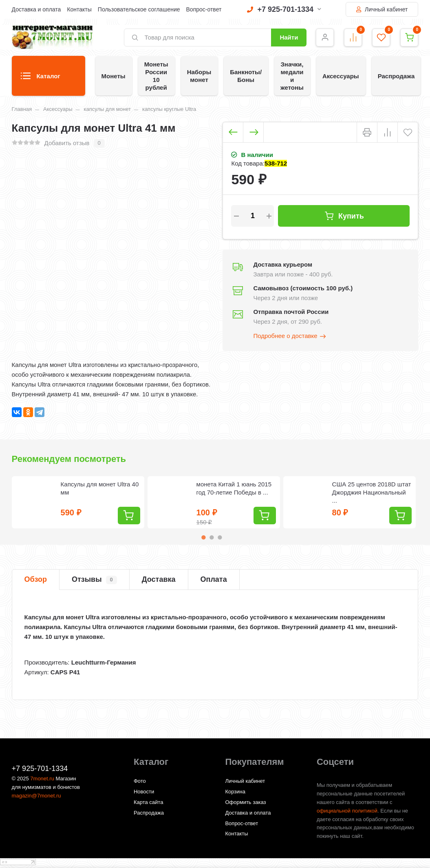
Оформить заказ (245, 802)
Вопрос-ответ (204, 9)
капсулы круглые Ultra (169, 109)
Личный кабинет (382, 9)
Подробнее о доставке (290, 336)
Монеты (114, 76)
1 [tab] (203, 537)
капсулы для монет (107, 109)
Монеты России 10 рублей (156, 76)
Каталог (41, 78)
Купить (344, 216)
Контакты (79, 9)
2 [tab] (212, 537)
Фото (140, 781)
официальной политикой (347, 811)
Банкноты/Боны (246, 76)
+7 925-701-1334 (284, 9)
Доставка (159, 579)
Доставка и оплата (36, 9)
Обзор (36, 579)
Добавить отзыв (67, 143)
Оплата (214, 579)
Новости (144, 792)
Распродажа (396, 76)
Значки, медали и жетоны (292, 76)
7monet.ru (42, 779)
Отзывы (94, 580)
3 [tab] (220, 537)
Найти (289, 37)
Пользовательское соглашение (139, 9)
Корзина (235, 792)
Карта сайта (148, 802)
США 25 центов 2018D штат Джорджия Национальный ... (372, 492)
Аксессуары (341, 76)
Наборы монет (199, 76)
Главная (22, 109)
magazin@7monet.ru (36, 796)
